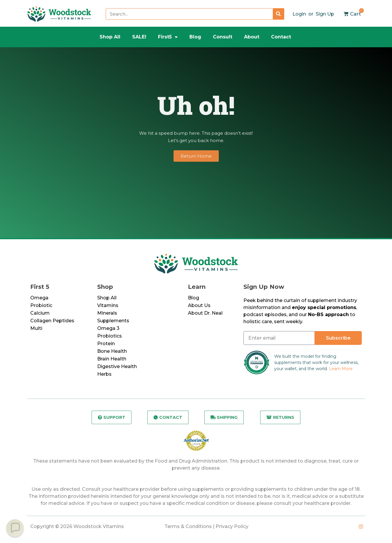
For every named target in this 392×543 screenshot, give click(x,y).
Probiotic (41, 305)
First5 (168, 37)
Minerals (107, 313)
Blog (195, 37)
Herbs (104, 374)
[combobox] (189, 14)
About (252, 37)
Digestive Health (117, 366)
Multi (36, 328)
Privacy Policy (232, 526)
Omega (39, 298)
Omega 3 (108, 328)
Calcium (40, 313)
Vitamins (108, 305)
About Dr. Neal (205, 313)
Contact (281, 37)
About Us (199, 305)
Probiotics (110, 336)
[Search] (279, 14)
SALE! (139, 37)
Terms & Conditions (188, 526)
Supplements (113, 321)
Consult (223, 37)
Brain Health (112, 359)
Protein (106, 344)
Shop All (110, 37)
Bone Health (112, 351)
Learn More (341, 369)
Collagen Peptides (52, 321)
